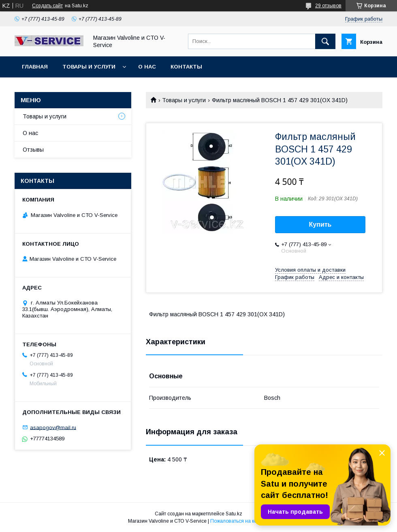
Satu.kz (234, 514)
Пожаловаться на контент (240, 521)
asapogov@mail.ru (53, 427)
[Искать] (325, 41)
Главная (35, 67)
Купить (320, 224)
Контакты (186, 67)
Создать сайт (47, 6)
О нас (147, 67)
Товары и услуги (89, 67)
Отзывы (33, 150)
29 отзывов (328, 6)
